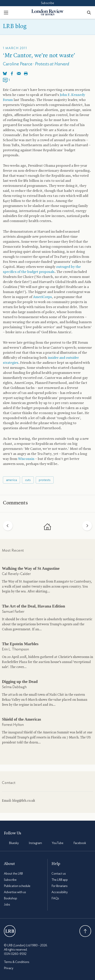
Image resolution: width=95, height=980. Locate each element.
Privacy (9, 968)
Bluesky (14, 843)
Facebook (80, 843)
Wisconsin (26, 459)
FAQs (55, 898)
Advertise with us (15, 892)
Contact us (59, 874)
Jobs (7, 905)
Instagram (35, 843)
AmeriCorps (42, 297)
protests (45, 480)
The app (60, 880)
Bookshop (10, 898)
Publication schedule (17, 886)
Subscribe (47, 3)
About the (13, 874)
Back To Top (85, 931)
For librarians (60, 886)
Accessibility (60, 892)
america (11, 480)
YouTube (58, 843)
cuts (28, 480)
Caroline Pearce (18, 64)
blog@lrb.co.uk (24, 801)
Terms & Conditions (17, 962)
